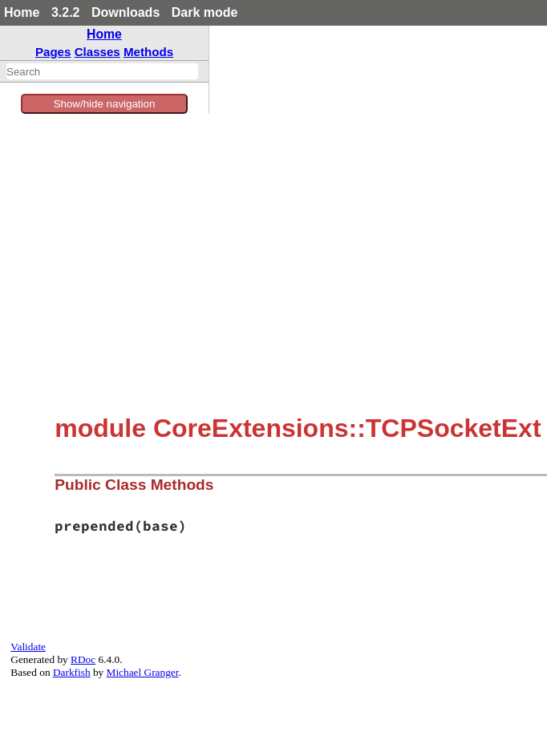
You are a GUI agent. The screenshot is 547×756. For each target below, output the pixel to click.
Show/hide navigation (105, 104)
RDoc (83, 659)
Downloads (126, 12)
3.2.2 (66, 12)
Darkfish (72, 672)
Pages (53, 52)
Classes (97, 52)
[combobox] (102, 71)
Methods (148, 52)
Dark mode (205, 12)
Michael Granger (143, 672)
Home (22, 12)
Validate (28, 647)
